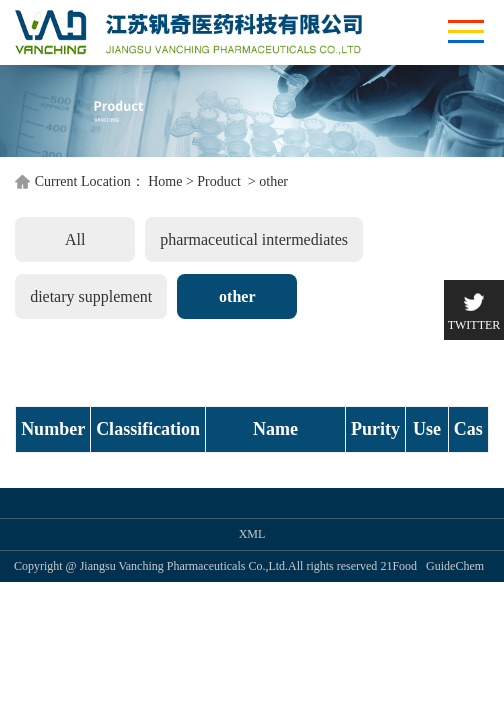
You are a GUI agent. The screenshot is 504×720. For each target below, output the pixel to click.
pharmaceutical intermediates (185, 347)
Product (220, 289)
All (40, 347)
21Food (398, 617)
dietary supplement (379, 347)
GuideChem (455, 617)
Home (165, 289)
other (273, 289)
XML (252, 585)
